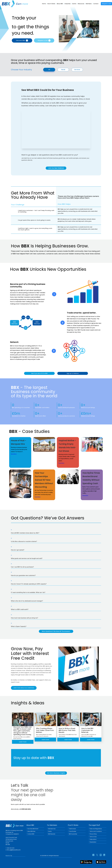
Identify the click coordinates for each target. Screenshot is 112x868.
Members (89, 4)
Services (77, 70)
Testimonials (72, 829)
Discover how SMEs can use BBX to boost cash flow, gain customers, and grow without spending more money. (23, 731)
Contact (96, 4)
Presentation (93, 842)
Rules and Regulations (96, 829)
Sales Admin (93, 839)
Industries (68, 4)
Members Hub (52, 829)
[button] (56, 532)
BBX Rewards (52, 834)
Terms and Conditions (96, 831)
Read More (14, 454)
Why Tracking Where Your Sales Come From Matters (45, 731)
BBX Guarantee (73, 834)
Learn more (23, 742)
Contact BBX (31, 834)
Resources (81, 4)
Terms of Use (93, 837)
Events (74, 4)
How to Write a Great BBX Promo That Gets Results (67, 731)
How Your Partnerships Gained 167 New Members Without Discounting (44, 480)
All (49, 70)
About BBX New (31, 831)
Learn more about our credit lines (24, 688)
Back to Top (9, 855)
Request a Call (44, 40)
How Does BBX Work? (33, 829)
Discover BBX (22, 40)
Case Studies (73, 831)
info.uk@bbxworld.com (14, 850)
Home (44, 4)
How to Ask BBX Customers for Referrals (87, 731)
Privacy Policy (93, 834)
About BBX (60, 4)
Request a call (106, 4)
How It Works (51, 4)
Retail (63, 70)
